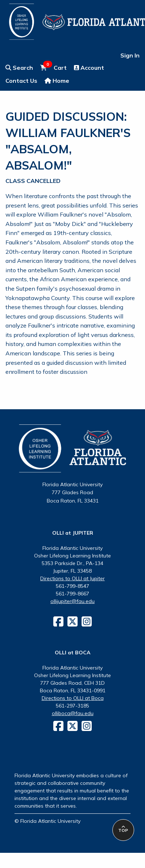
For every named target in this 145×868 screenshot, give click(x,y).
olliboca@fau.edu (73, 713)
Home (57, 81)
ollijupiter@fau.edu (72, 601)
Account (89, 68)
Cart (53, 67)
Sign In (130, 55)
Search (19, 68)
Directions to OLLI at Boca (73, 698)
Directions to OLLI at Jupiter (72, 578)
